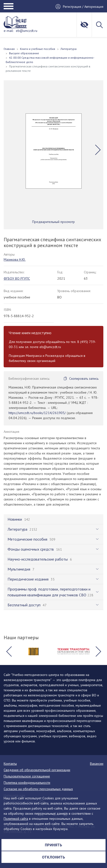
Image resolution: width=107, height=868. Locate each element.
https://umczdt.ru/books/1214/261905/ (37, 413)
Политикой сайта (16, 819)
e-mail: (9, 31)
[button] (98, 150)
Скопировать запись (84, 379)
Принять (53, 845)
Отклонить (53, 857)
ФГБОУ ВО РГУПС (17, 278)
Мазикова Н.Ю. (15, 259)
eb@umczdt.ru (27, 31)
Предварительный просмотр (53, 222)
